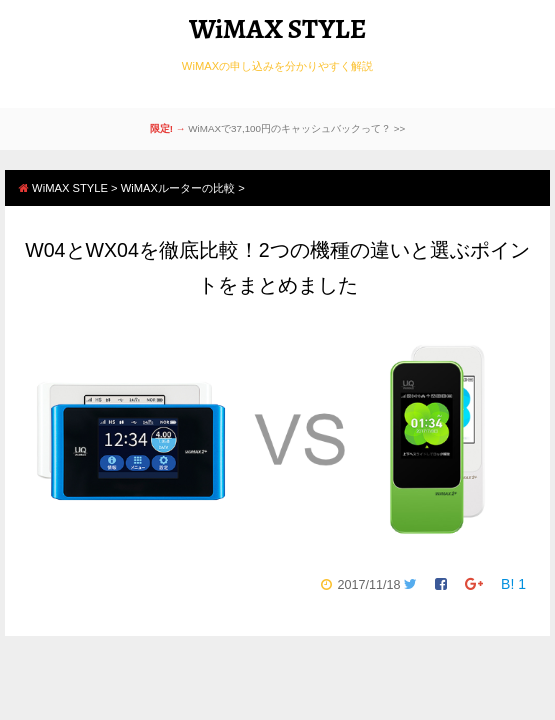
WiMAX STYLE (277, 29)
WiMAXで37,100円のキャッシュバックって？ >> (296, 128)
